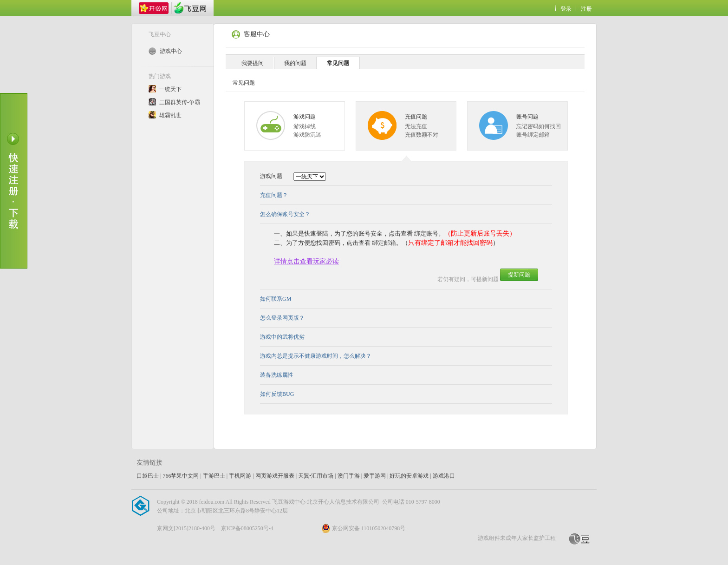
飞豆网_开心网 (190, 8)
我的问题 (295, 63)
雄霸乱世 (170, 115)
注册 (586, 9)
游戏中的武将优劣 (282, 337)
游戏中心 (165, 51)
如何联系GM (276, 299)
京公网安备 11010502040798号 (364, 528)
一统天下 (170, 89)
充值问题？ (274, 195)
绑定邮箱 (384, 243)
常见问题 (338, 63)
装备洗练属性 (277, 375)
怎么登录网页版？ (282, 318)
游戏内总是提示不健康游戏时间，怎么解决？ (316, 356)
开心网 (154, 8)
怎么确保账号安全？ (285, 214)
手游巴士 (214, 476)
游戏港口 (444, 476)
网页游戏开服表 (275, 476)
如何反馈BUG (277, 394)
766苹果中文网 (181, 476)
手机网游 (240, 476)
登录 (566, 9)
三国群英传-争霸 (180, 102)
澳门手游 (349, 476)
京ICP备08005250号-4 (247, 528)
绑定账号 (426, 233)
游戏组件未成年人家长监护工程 (517, 538)
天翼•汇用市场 (316, 476)
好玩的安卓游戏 (409, 476)
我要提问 (253, 63)
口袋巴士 (148, 476)
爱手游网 (375, 476)
